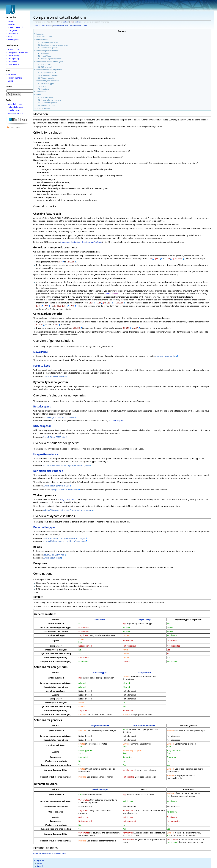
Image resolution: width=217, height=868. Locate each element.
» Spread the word (15, 27)
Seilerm (66, 22)
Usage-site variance (46, 452)
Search (9, 87)
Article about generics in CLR (56, 484)
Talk (71, 22)
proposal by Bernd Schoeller (65, 488)
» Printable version (15, 113)
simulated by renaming (166, 354)
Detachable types (44, 525)
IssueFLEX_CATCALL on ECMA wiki (59, 415)
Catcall (40, 864)
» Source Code (13, 49)
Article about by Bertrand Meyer (64, 536)
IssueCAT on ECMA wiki (54, 553)
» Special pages (13, 110)
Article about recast (52, 556)
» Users (10, 81)
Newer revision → (77, 26)
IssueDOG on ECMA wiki (54, 435)
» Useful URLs (13, 65)
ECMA (40, 861)
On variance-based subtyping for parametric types (66, 463)
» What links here (14, 104)
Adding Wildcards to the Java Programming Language (68, 508)
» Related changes (15, 107)
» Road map (12, 62)
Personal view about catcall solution (49, 851)
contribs (78, 22)
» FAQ (9, 36)
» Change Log (13, 59)
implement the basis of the (81, 242)
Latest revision (59, 26)
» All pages (11, 75)
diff (37, 26)
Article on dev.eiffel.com (54, 374)
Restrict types (42, 404)
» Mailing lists (13, 39)
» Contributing (13, 56)
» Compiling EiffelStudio (17, 53)
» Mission (11, 24)
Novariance (41, 350)
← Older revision (45, 26)
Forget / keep (42, 364)
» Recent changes (14, 78)
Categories (39, 858)
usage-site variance (68, 497)
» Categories (12, 30)
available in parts (116, 418)
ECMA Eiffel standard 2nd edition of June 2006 (64, 539)
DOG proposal (42, 424)
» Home (10, 21)
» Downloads (12, 33)
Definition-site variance (48, 469)
